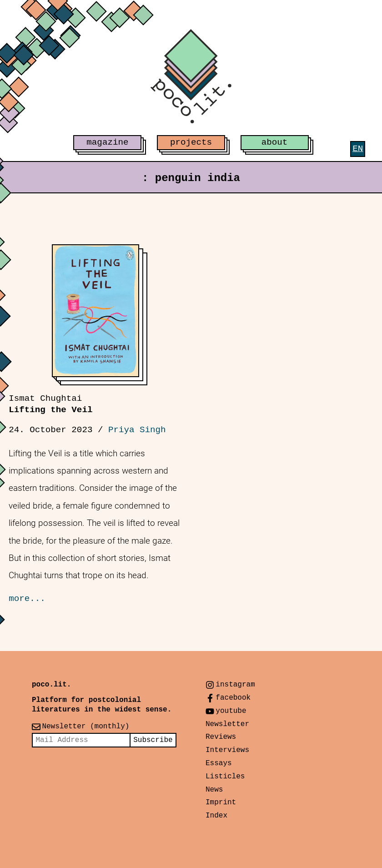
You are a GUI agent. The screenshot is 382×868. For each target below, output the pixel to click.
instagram (235, 685)
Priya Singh (137, 430)
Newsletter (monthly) (85, 727)
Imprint (221, 802)
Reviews (221, 737)
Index (216, 816)
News (214, 790)
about (275, 142)
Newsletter (227, 724)
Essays (219, 763)
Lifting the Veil (50, 404)
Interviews (227, 750)
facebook (233, 698)
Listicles (225, 777)
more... (27, 599)
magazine (107, 142)
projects (191, 142)
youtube (231, 711)
